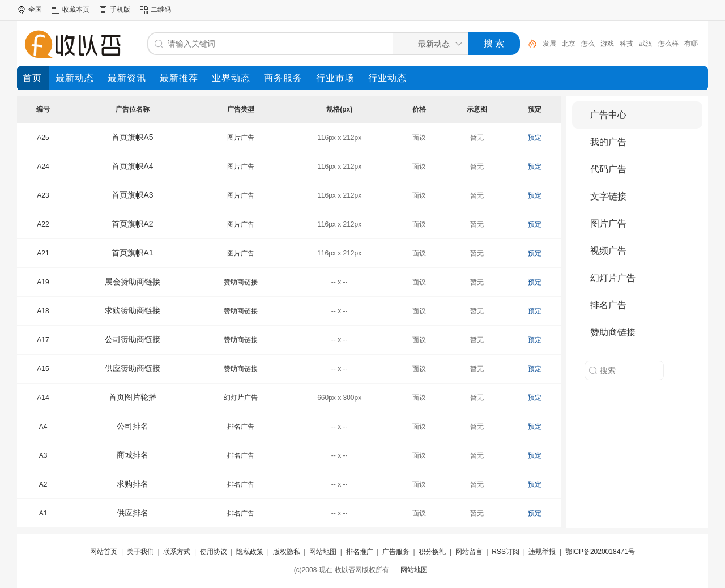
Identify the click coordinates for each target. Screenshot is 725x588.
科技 (626, 44)
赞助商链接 (241, 282)
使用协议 (214, 552)
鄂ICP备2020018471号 (600, 552)
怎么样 (668, 44)
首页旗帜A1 (132, 253)
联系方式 (177, 552)
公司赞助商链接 (133, 339)
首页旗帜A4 (132, 166)
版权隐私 (287, 552)
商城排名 (133, 455)
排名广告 (241, 427)
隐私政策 (250, 552)
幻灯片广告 (241, 398)
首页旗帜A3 (132, 195)
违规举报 (542, 552)
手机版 (120, 10)
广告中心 (608, 115)
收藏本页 (76, 10)
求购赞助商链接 (133, 310)
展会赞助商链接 (133, 282)
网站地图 (323, 552)
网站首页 (104, 552)
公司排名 (133, 426)
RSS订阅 (506, 552)
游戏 (607, 44)
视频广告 (608, 251)
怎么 (588, 44)
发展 (549, 44)
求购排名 (133, 484)
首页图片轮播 (133, 397)
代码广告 (608, 169)
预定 (535, 138)
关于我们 (140, 552)
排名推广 (360, 552)
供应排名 (133, 513)
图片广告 (241, 138)
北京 (569, 44)
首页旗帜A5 (132, 137)
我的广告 (608, 142)
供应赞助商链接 (133, 368)
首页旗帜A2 (132, 224)
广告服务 (396, 552)
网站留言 (469, 552)
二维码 (161, 10)
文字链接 (608, 196)
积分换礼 (432, 552)
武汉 (646, 44)
